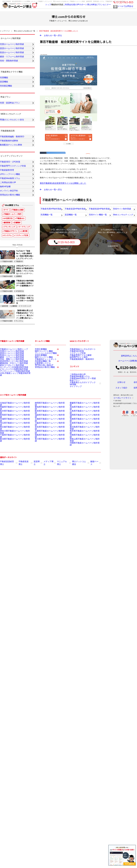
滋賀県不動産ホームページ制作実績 (47, 499)
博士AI (87, 7)
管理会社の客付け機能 (48, 467)
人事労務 (24, 308)
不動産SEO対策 (75, 429)
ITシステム (8, 312)
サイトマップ (74, 472)
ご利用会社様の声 (66, 7)
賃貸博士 (35, 539)
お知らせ (121, 461)
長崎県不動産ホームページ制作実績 (82, 502)
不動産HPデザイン (11, 308)
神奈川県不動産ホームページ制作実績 (13, 511)
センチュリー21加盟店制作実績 (11, 454)
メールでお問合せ (123, 9)
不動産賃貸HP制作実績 (75, 212)
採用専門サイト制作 (76, 438)
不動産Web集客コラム (77, 459)
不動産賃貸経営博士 (8, 539)
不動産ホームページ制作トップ (10, 426)
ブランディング (9, 304)
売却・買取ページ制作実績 (9, 442)
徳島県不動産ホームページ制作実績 (47, 515)
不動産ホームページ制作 (13, 291)
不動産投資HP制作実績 (99, 212)
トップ (40, 7)
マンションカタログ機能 (43, 435)
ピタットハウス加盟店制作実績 (10, 457)
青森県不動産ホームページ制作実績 (12, 493)
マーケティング (24, 304)
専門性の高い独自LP (42, 461)
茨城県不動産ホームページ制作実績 (12, 502)
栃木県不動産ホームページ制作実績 (12, 496)
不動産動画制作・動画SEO (79, 442)
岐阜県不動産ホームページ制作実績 (47, 496)
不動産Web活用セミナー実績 (79, 463)
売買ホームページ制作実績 (9, 429)
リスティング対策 (76, 432)
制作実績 (54, 7)
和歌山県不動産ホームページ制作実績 (82, 518)
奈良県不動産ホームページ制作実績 (47, 508)
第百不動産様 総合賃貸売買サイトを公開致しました (60, 185)
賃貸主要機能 (48, 440)
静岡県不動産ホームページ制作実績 (47, 490)
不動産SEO (20, 295)
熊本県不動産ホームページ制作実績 (82, 511)
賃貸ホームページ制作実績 (9, 432)
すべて (6, 287)
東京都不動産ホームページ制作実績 (12, 508)
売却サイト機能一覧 (98, 219)
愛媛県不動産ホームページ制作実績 (82, 490)
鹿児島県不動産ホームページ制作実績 (82, 508)
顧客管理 (7, 300)
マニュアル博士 (59, 539)
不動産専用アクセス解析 (78, 435)
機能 (47, 7)
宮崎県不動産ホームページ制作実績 (82, 515)
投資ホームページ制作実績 (9, 435)
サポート (79, 7)
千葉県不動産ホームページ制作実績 (12, 515)
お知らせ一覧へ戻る (53, 36)
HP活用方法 (8, 295)
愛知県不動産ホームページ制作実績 (47, 493)
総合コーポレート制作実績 (9, 451)
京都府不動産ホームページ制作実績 (47, 502)
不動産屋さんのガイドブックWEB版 (83, 469)
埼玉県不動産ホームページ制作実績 (12, 505)
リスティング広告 (22, 312)
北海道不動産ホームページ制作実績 (12, 490)
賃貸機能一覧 (71, 219)
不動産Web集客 (18, 287)
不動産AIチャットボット (43, 448)
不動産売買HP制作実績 (51, 212)
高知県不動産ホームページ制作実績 (82, 493)
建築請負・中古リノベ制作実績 (10, 448)
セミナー (106, 7)
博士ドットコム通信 (74, 539)
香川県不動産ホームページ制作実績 (47, 518)
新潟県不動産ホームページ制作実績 (12, 518)
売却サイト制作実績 (122, 212)
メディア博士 (46, 539)
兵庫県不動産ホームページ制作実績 (47, 511)
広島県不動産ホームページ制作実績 (82, 496)
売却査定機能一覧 (48, 454)
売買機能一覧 (47, 219)
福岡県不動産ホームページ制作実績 (82, 499)
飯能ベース (88, 539)
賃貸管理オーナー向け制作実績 (10, 445)
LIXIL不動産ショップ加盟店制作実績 (12, 463)
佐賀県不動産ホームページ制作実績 (82, 505)
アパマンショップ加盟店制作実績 (11, 460)
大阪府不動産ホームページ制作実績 (47, 505)
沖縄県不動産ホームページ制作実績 (82, 521)
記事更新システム (41, 458)
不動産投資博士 (23, 539)
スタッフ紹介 (121, 467)
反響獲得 (17, 300)
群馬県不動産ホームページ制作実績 (12, 499)
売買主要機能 (48, 427)
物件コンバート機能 (42, 431)
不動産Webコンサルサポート (79, 426)
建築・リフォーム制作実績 (9, 438)
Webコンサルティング (123, 219)
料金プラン (96, 7)
